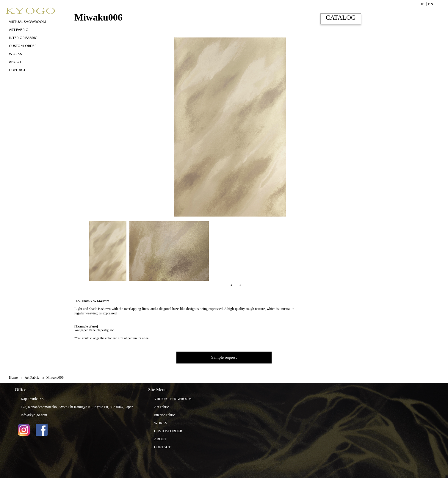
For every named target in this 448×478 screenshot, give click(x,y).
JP (422, 4)
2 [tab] (240, 285)
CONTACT (162, 447)
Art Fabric (162, 407)
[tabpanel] (106, 251)
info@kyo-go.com (34, 415)
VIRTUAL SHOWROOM (173, 399)
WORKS (160, 423)
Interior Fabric (165, 415)
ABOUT (160, 439)
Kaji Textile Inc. (32, 399)
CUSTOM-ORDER (168, 431)
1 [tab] (231, 285)
